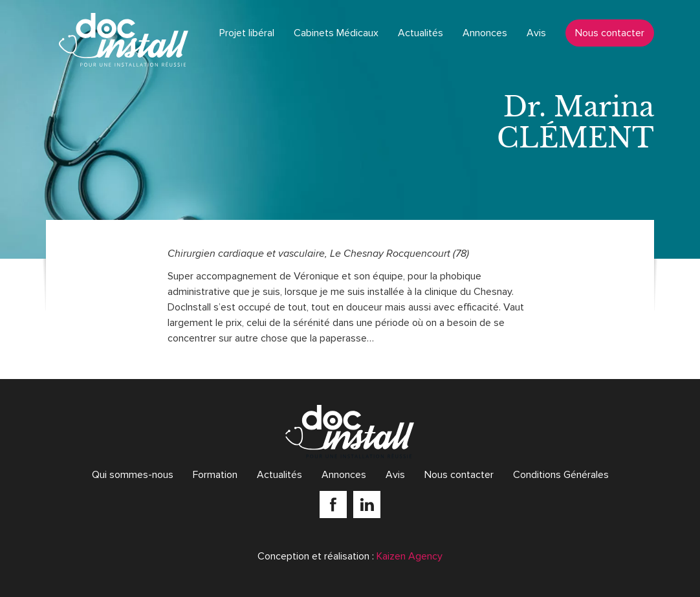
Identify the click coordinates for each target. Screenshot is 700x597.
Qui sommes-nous (133, 475)
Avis (536, 33)
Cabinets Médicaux (336, 33)
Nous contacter (610, 33)
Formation (215, 475)
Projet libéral (247, 33)
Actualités (421, 33)
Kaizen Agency (410, 556)
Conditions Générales (561, 475)
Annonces (485, 33)
